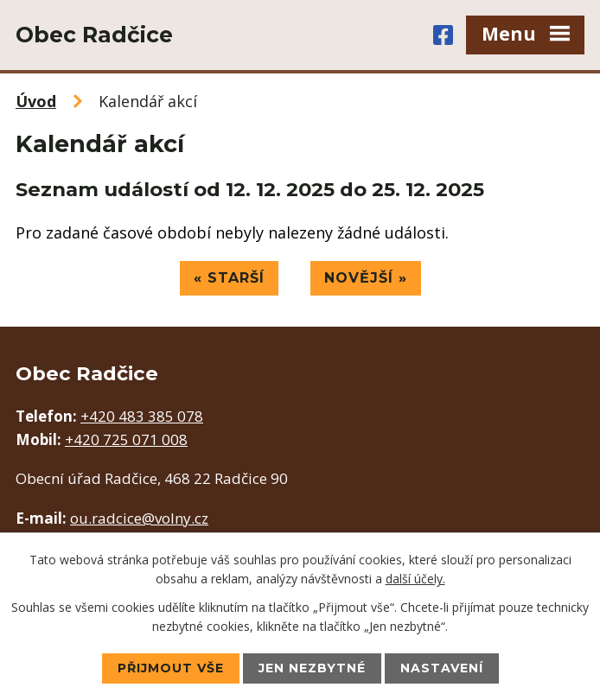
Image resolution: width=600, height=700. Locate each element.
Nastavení (442, 668)
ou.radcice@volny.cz (139, 518)
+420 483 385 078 (142, 416)
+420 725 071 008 (126, 439)
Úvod (36, 101)
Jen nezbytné (312, 668)
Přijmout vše (171, 668)
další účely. (415, 579)
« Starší (229, 278)
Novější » (366, 278)
